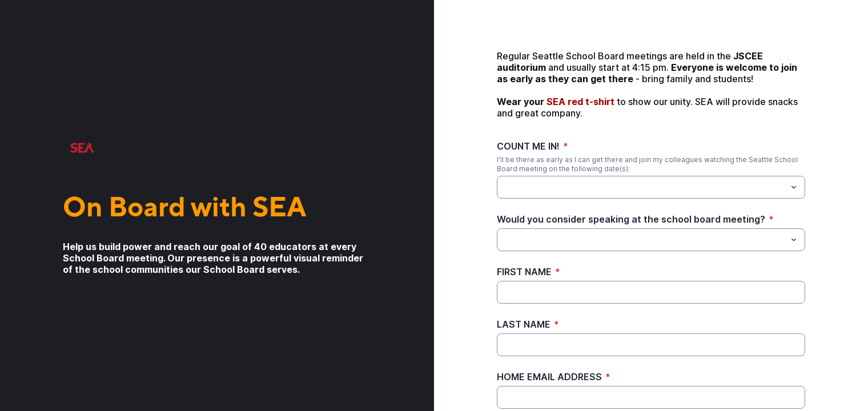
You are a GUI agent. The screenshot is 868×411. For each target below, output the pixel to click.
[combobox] (651, 187)
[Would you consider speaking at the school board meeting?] (642, 240)
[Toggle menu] (794, 187)
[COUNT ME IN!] (504, 187)
